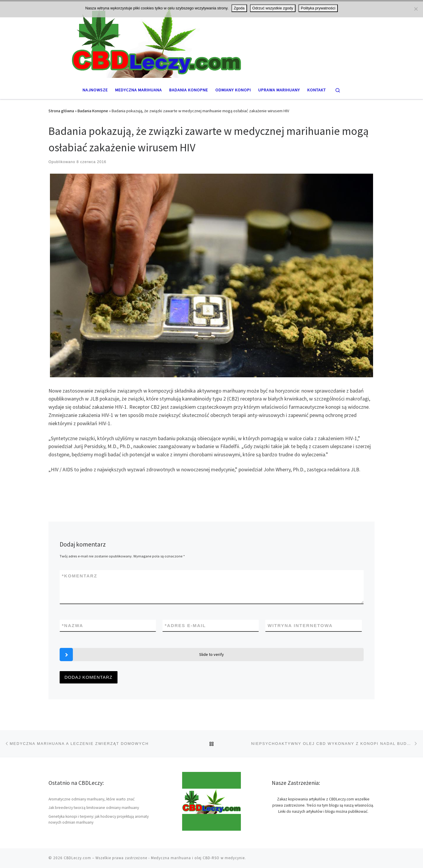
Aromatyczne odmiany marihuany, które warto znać (92, 799)
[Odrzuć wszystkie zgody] (416, 9)
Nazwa (73, 625)
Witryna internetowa (300, 625)
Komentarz (80, 576)
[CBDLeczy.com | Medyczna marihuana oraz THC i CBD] (211, 40)
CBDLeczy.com (77, 858)
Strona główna (61, 111)
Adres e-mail (185, 625)
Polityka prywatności (318, 8)
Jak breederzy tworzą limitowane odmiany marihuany (94, 808)
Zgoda (239, 8)
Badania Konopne (93, 111)
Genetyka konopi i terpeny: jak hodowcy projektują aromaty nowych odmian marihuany (99, 820)
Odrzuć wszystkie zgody (273, 8)
